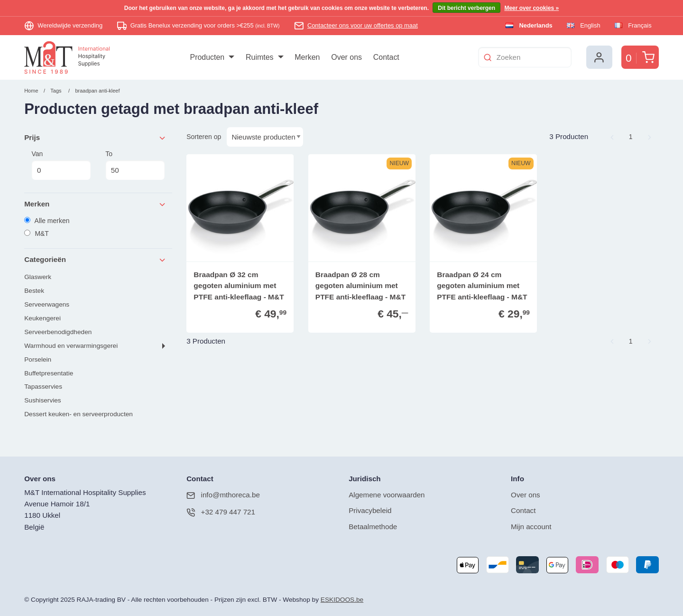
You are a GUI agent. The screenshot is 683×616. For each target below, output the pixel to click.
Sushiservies (43, 400)
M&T (37, 233)
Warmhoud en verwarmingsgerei (71, 346)
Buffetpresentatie (49, 373)
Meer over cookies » (531, 8)
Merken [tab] (95, 204)
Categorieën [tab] (95, 260)
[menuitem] (212, 57)
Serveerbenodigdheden (58, 332)
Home (31, 91)
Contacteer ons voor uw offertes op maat (363, 25)
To (135, 165)
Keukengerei (42, 318)
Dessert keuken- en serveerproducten (78, 414)
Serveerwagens (47, 304)
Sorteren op (204, 137)
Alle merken (47, 221)
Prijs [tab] (95, 138)
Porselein (38, 359)
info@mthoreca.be (223, 495)
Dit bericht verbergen (466, 8)
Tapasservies (43, 387)
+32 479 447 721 (221, 512)
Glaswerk (38, 277)
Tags (56, 91)
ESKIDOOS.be (342, 600)
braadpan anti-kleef (97, 91)
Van (61, 165)
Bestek (34, 291)
